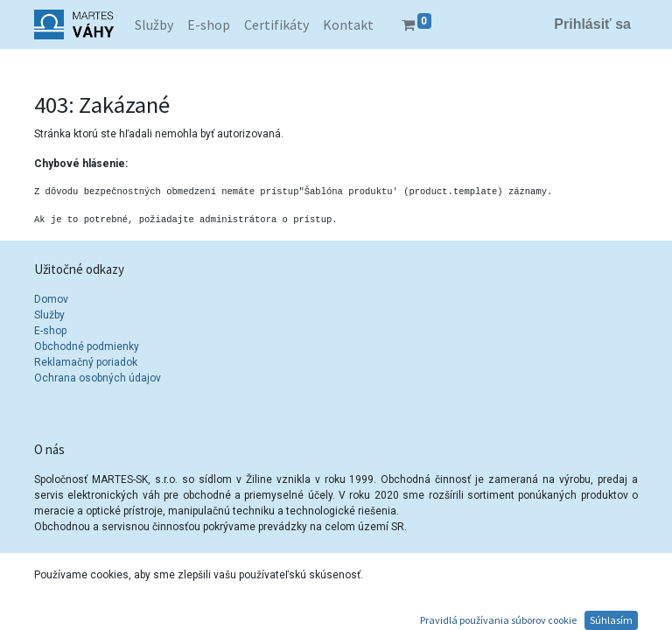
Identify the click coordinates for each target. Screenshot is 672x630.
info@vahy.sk (89, 623)
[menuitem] (154, 24)
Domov (51, 299)
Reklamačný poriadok (86, 362)
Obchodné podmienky (87, 346)
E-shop (50, 331)
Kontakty (78, 607)
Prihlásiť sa (592, 24)
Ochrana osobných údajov (99, 378)
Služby (49, 315)
